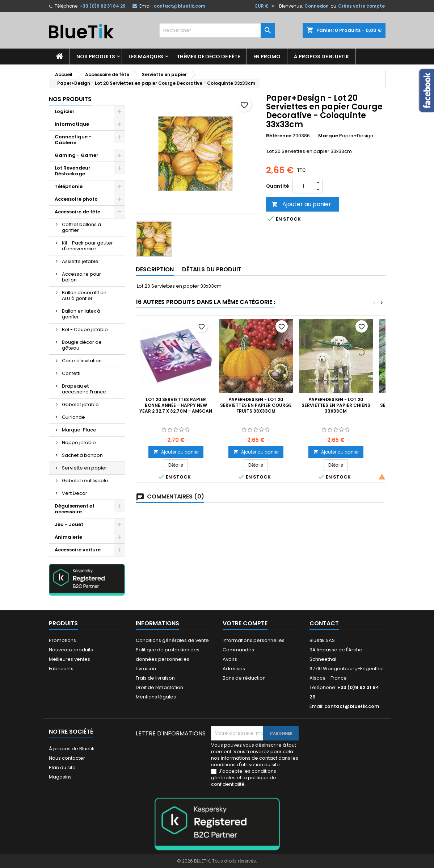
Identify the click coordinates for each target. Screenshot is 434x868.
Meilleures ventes (69, 659)
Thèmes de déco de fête (208, 57)
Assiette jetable (80, 261)
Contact (324, 623)
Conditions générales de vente (172, 640)
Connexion (317, 6)
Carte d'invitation (82, 361)
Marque (328, 136)
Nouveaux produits (71, 650)
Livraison (146, 669)
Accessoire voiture (78, 550)
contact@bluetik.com (180, 6)
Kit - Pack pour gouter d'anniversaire (87, 246)
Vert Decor (75, 493)
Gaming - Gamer (77, 155)
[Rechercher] (217, 30)
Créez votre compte (361, 6)
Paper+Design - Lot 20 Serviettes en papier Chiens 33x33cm (336, 405)
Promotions (62, 640)
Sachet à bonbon (82, 455)
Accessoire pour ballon (81, 277)
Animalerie (68, 537)
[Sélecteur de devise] (266, 6)
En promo (267, 57)
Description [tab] (155, 269)
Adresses (234, 669)
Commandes (238, 650)
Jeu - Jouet (69, 524)
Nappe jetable (79, 443)
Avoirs (230, 659)
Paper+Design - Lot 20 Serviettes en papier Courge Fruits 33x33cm (256, 405)
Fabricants (61, 669)
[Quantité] (303, 186)
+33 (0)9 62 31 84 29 (103, 6)
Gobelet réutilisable (85, 481)
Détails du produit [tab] (212, 269)
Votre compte (245, 623)
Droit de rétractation (159, 687)
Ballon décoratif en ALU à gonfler (84, 295)
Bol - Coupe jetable (85, 329)
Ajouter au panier (301, 204)
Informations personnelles (254, 640)
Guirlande (73, 417)
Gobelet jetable (80, 404)
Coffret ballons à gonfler (81, 227)
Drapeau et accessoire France (84, 389)
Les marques (146, 57)
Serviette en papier (85, 468)
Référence (279, 136)
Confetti (71, 373)
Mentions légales (156, 697)
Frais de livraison (155, 678)
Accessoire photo (76, 199)
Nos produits (96, 57)
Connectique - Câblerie (73, 140)
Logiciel (64, 111)
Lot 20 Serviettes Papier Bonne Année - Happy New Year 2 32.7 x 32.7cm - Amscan (176, 405)
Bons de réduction (244, 678)
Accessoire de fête (77, 212)
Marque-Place (79, 430)
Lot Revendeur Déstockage (73, 171)
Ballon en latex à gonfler (81, 314)
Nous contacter (67, 758)
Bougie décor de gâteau (82, 345)
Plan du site (62, 767)
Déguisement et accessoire (75, 509)
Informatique (72, 124)
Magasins (60, 777)
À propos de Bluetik (321, 57)
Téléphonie (69, 186)
